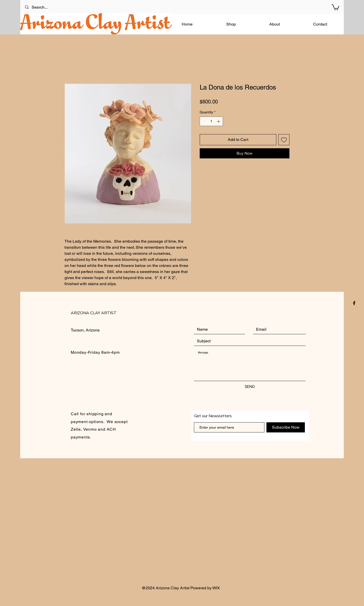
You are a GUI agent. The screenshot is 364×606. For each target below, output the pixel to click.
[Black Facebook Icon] (354, 303)
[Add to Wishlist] (284, 140)
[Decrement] (204, 121)
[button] (335, 7)
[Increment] (219, 121)
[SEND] (250, 387)
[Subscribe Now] (286, 427)
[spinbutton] (211, 121)
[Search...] (45, 7)
